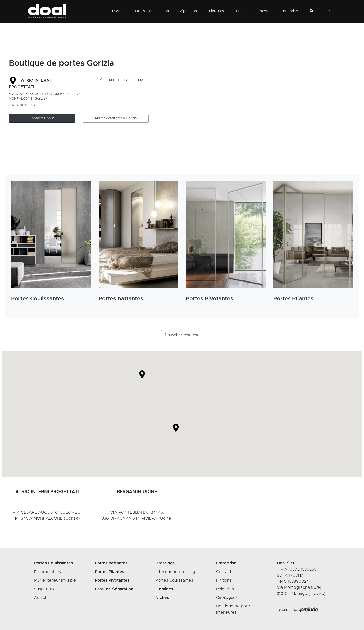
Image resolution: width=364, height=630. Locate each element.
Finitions (224, 580)
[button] (42, 118)
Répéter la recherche (124, 80)
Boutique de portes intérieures (235, 609)
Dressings (143, 11)
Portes (118, 11)
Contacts (225, 572)
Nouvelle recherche (182, 335)
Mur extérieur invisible (55, 580)
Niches (242, 11)
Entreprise (289, 11)
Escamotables (48, 572)
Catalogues (227, 598)
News (264, 11)
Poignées (225, 589)
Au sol (40, 598)
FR (328, 11)
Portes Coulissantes (174, 580)
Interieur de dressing (175, 572)
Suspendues (46, 589)
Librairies (217, 11)
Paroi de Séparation (180, 11)
